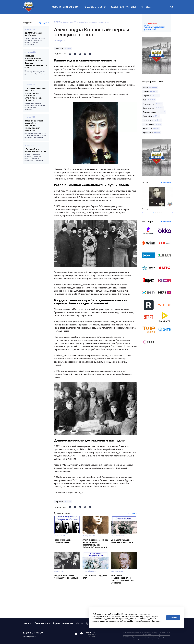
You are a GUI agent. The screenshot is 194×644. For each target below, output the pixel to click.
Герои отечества (68, 22)
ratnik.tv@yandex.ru (30, 637)
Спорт (134, 7)
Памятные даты (42, 623)
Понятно (173, 618)
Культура (124, 7)
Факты (114, 7)
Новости (56, 7)
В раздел (43, 23)
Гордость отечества (63, 623)
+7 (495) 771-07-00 (33, 633)
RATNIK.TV (58, 22)
